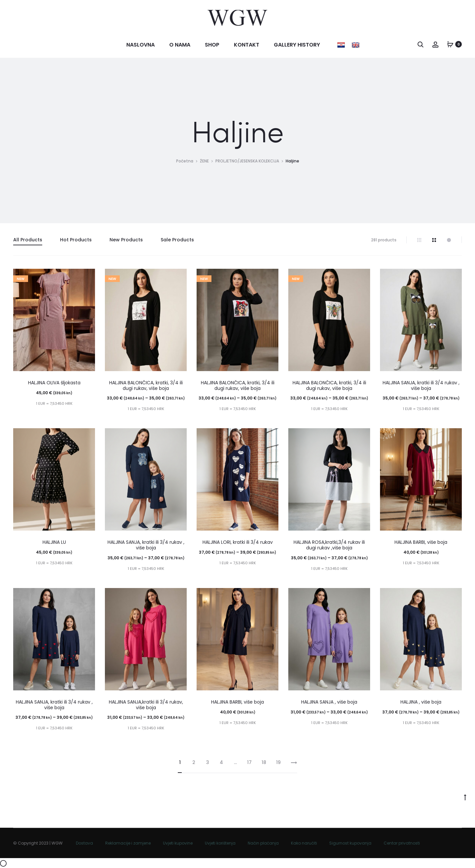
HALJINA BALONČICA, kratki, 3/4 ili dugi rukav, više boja (146, 385)
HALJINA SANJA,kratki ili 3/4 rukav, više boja (146, 705)
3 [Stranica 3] (208, 762)
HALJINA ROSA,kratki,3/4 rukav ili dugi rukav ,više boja (329, 545)
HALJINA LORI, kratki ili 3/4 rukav (238, 542)
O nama (180, 45)
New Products (126, 240)
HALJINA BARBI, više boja (421, 542)
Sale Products (177, 240)
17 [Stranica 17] (249, 762)
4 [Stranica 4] (221, 762)
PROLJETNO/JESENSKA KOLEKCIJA (247, 161)
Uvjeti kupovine (178, 843)
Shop (212, 45)
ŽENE (204, 161)
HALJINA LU (54, 542)
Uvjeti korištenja (220, 843)
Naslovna (141, 45)
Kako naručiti (304, 843)
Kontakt (247, 45)
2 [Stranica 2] (194, 762)
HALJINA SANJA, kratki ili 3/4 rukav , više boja (421, 385)
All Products (28, 240)
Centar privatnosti (402, 843)
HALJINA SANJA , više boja (329, 702)
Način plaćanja (263, 843)
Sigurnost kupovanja (350, 843)
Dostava (84, 843)
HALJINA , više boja (421, 702)
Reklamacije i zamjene (128, 843)
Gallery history (297, 45)
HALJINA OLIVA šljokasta (54, 383)
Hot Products (76, 240)
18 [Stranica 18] (264, 762)
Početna (185, 161)
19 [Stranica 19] (278, 762)
